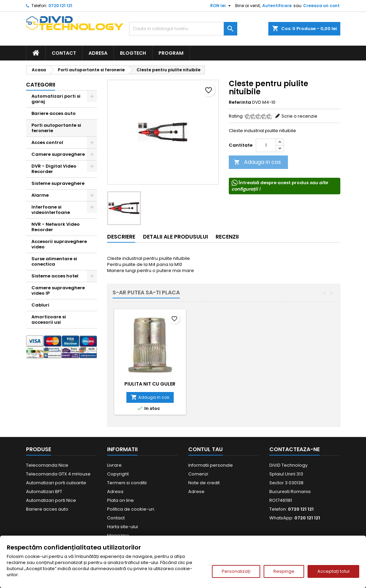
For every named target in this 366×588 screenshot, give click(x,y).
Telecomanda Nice (47, 465)
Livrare (114, 465)
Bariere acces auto (54, 113)
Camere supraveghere (58, 154)
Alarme (40, 195)
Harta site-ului (123, 527)
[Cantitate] (266, 145)
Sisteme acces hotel (55, 276)
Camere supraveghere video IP (58, 290)
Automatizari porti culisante (56, 483)
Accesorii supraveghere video (59, 244)
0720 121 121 (60, 6)
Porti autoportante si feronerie (56, 128)
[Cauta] (183, 29)
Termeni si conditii (127, 483)
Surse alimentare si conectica (54, 261)
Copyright (118, 474)
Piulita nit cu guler (150, 384)
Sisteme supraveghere (58, 183)
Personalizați (236, 571)
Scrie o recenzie (299, 116)
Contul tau (205, 449)
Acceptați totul (333, 571)
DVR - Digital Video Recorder (54, 169)
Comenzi (198, 474)
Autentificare (277, 6)
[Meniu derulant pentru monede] (221, 6)
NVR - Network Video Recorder (56, 227)
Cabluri (40, 305)
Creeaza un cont (321, 6)
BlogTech (133, 53)
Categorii (41, 85)
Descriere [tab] (121, 237)
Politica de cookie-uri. (131, 509)
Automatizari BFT (44, 492)
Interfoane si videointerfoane (51, 210)
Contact (64, 53)
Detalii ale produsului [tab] (175, 237)
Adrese (196, 492)
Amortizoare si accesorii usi (49, 320)
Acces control (47, 142)
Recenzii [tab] (227, 237)
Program (171, 53)
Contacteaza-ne (295, 449)
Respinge (284, 571)
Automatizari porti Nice (51, 500)
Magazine (118, 535)
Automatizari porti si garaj (56, 99)
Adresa (98, 53)
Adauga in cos (257, 162)
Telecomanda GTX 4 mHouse (58, 474)
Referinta (240, 102)
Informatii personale (211, 465)
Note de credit (204, 483)
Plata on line (120, 500)
